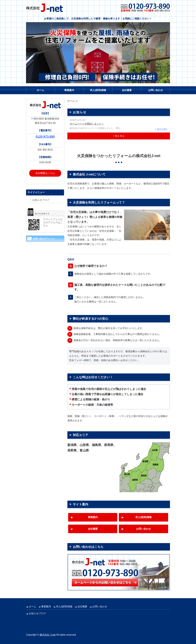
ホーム (40, 90)
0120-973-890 (45, 136)
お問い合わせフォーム (44, 239)
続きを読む (162, 129)
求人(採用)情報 (98, 90)
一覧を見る (119, 136)
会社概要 (127, 90)
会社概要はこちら (45, 173)
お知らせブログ (41, 200)
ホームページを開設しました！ (87, 124)
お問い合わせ (156, 90)
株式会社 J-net (48, 635)
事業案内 (69, 90)
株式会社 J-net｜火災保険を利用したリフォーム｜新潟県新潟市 (44, 8)
